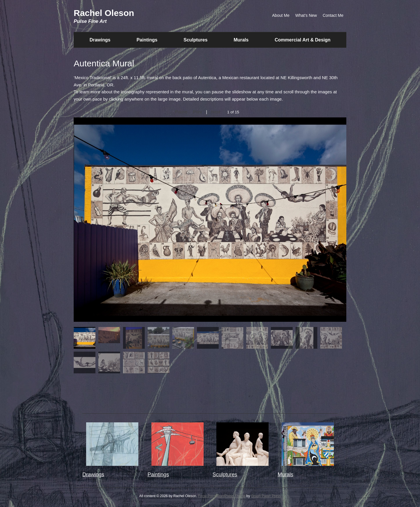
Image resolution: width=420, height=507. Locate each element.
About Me (281, 15)
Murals (241, 40)
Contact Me (333, 15)
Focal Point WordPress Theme (222, 496)
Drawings (100, 40)
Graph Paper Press (266, 496)
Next (216, 112)
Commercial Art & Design (303, 40)
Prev (197, 112)
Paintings (147, 40)
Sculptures (196, 40)
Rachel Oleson (104, 13)
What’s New (306, 15)
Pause (181, 112)
